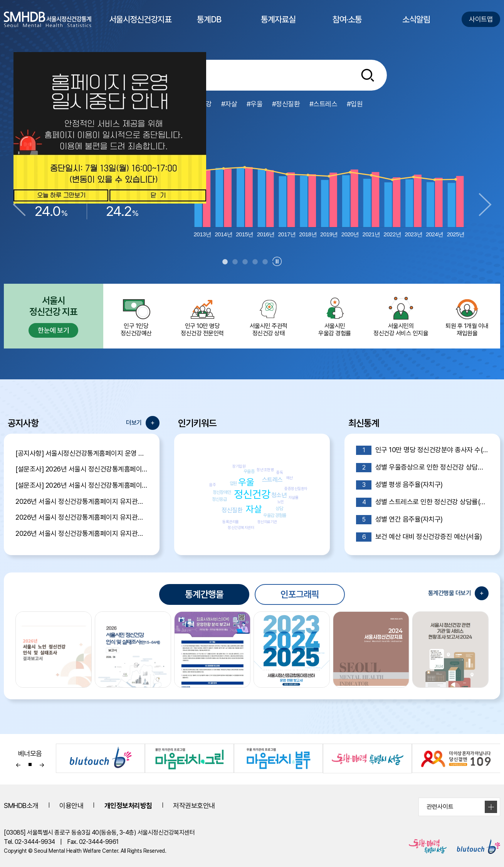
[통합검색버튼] (368, 75)
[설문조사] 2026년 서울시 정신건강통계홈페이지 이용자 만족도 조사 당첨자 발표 (82, 469)
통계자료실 (278, 26)
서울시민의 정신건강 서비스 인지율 (401, 316)
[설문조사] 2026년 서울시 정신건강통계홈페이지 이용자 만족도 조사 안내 (82, 485)
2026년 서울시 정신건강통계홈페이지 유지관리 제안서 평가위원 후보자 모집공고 (82, 517)
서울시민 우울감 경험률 (335, 316)
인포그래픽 (300, 594)
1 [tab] (225, 262)
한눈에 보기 (53, 330)
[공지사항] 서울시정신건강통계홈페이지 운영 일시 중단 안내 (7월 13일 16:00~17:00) (82, 453)
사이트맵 (481, 19)
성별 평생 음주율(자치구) (399, 485)
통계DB (209, 26)
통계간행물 (204, 594)
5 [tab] (265, 262)
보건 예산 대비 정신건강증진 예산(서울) (419, 537)
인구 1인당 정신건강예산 (136, 316)
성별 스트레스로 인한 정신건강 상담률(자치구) (422, 502)
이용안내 (71, 806)
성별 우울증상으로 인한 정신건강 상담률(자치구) (422, 468)
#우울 (255, 104)
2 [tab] (235, 262)
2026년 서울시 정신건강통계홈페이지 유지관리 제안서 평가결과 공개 (82, 501)
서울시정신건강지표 (140, 26)
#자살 (229, 104)
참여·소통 (347, 26)
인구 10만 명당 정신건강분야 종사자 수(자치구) (422, 450)
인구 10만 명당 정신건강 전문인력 (202, 316)
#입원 (355, 104)
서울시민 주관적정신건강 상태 (269, 316)
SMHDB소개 (21, 806)
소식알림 (416, 26)
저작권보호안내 (194, 806)
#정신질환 (286, 104)
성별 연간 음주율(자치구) (399, 520)
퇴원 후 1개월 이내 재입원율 (467, 316)
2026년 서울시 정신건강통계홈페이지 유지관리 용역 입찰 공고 (82, 533)
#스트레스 (323, 104)
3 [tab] (245, 262)
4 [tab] (255, 262)
